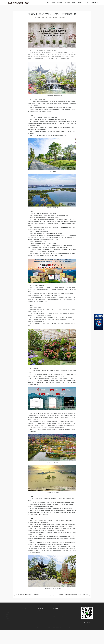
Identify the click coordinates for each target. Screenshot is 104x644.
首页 (48, 3)
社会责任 (8, 627)
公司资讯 (24, 625)
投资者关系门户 (94, 3)
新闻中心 (24, 623)
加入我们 (40, 623)
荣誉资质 (8, 629)
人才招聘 (39, 625)
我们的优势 (67, 3)
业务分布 (8, 631)
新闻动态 (74, 3)
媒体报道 (24, 627)
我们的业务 (60, 3)
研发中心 (80, 3)
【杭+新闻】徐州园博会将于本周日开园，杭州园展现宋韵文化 (73, 608)
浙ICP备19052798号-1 (66, 642)
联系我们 (87, 3)
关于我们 (53, 3)
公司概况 (8, 625)
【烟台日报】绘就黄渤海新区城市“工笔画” (30, 608)
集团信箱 (87, 637)
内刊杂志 (8, 635)
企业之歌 (8, 633)
